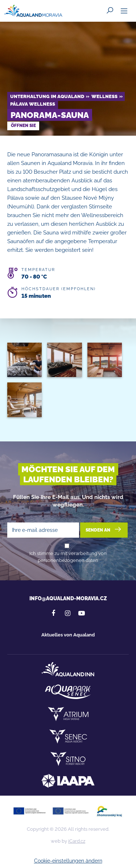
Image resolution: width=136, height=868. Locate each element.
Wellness (104, 96)
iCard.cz (77, 841)
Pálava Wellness (33, 104)
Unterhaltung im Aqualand (47, 96)
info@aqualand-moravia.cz (68, 598)
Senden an (104, 530)
